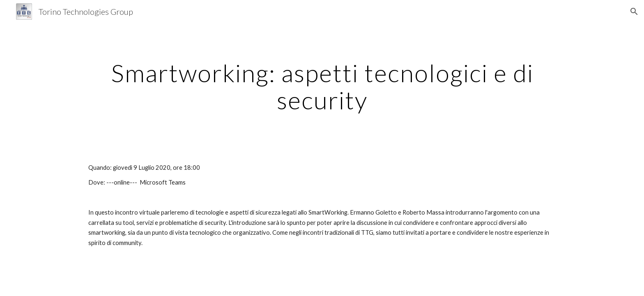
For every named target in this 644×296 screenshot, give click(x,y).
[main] (322, 86)
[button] (634, 12)
